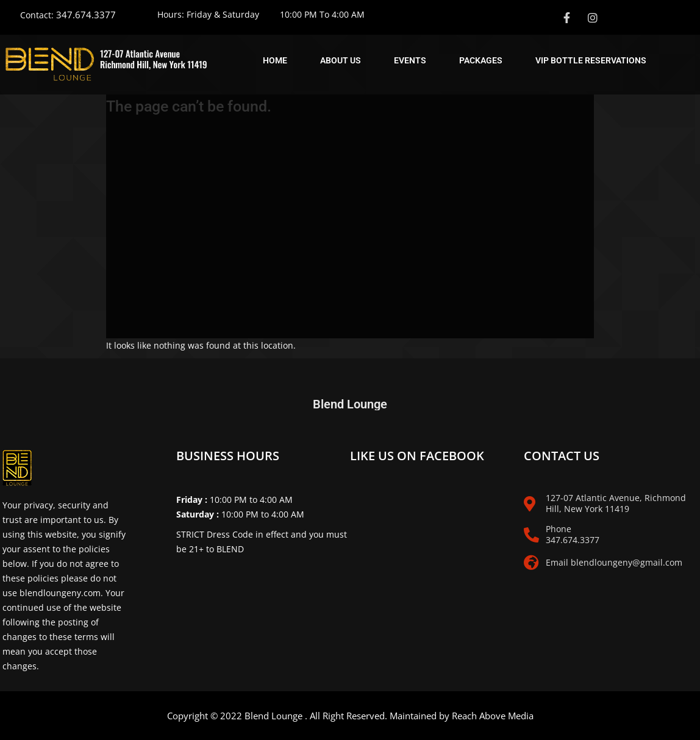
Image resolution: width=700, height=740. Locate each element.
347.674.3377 (86, 15)
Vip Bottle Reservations (591, 60)
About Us (341, 60)
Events (410, 60)
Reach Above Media (493, 716)
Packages (481, 60)
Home (275, 60)
